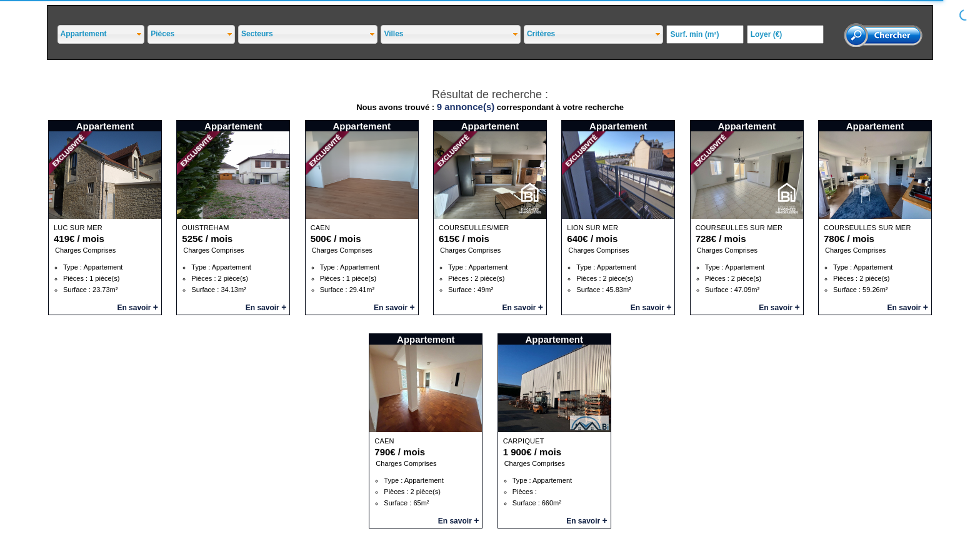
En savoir (137, 308)
